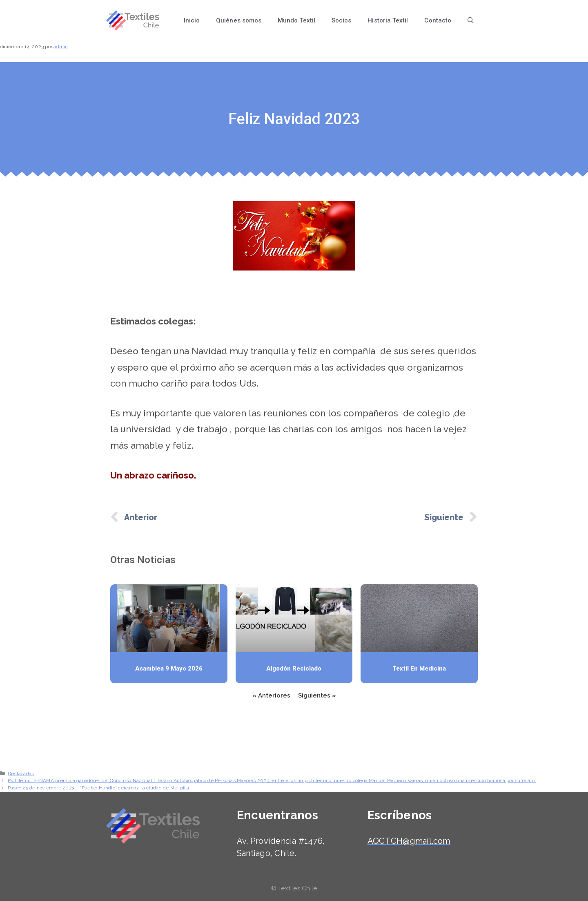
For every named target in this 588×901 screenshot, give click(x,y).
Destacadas (21, 774)
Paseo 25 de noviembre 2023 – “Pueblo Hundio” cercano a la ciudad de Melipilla (99, 788)
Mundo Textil (296, 20)
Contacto (438, 20)
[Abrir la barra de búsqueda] (471, 20)
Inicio (192, 20)
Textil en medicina (419, 668)
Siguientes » (317, 695)
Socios (341, 20)
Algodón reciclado (294, 668)
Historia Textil (388, 20)
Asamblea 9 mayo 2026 (169, 668)
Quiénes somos (239, 20)
